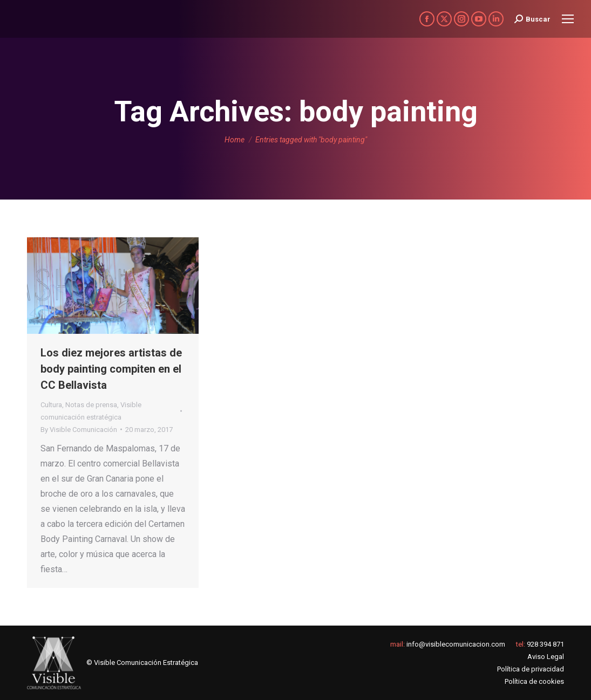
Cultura (51, 405)
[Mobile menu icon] (568, 19)
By (79, 430)
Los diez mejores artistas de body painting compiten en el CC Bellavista (111, 369)
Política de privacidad (531, 669)
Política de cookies (534, 681)
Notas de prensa (91, 405)
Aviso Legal (546, 657)
